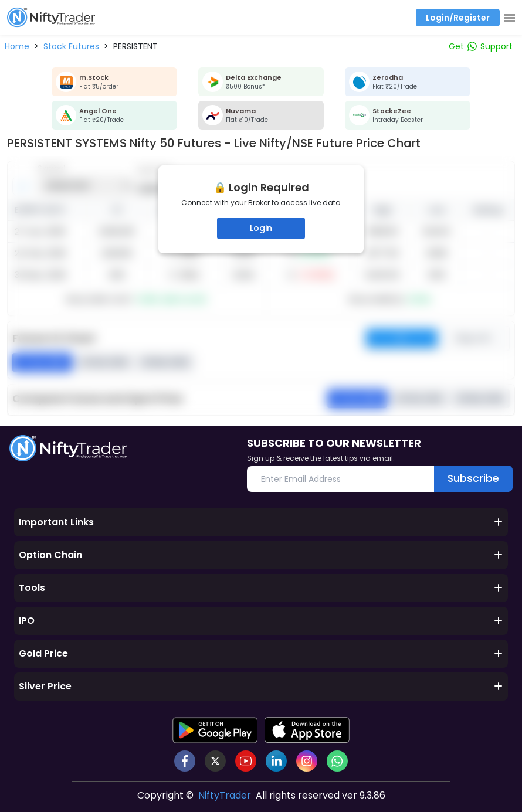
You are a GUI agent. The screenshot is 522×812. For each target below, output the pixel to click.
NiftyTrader (225, 795)
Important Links (261, 522)
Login (261, 228)
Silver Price (261, 686)
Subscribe (472, 478)
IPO (261, 621)
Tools (261, 588)
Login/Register (458, 18)
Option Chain (261, 555)
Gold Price (261, 653)
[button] (17, 46)
